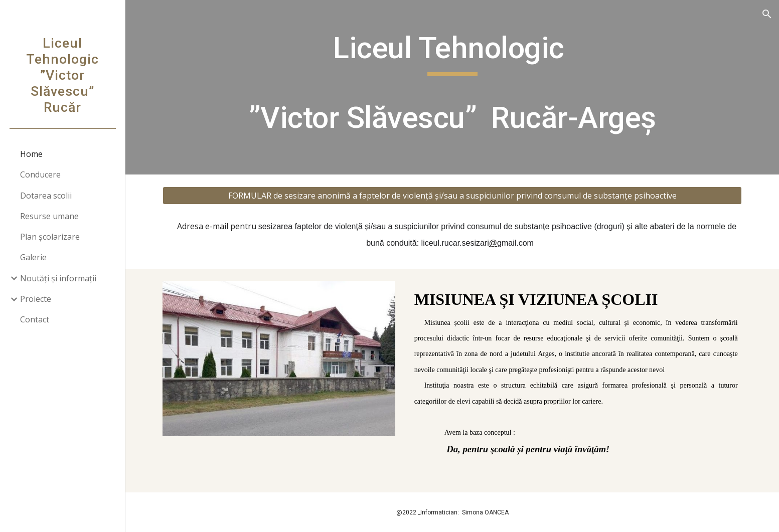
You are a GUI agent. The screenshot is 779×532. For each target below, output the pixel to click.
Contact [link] (35, 319)
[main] (452, 87)
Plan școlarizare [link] (50, 237)
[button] (767, 14)
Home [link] (31, 154)
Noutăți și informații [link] (58, 278)
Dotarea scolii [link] (46, 196)
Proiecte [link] (36, 299)
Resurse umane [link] (49, 216)
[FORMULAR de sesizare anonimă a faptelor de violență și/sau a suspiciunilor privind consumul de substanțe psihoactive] (452, 196)
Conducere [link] (40, 174)
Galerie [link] (33, 257)
